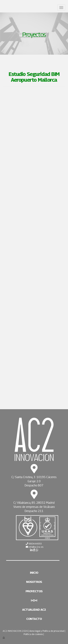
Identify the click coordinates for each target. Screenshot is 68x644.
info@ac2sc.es (36, 547)
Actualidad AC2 (34, 610)
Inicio (34, 573)
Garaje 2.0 (34, 481)
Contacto (34, 619)
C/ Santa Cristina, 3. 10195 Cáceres (34, 477)
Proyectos (34, 591)
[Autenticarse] (4, 638)
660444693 (35, 544)
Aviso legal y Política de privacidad (47, 631)
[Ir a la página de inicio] (2, 8)
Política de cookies (33, 634)
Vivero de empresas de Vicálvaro (34, 507)
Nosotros (34, 582)
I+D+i (34, 600)
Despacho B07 (34, 485)
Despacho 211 (34, 511)
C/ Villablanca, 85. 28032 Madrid (34, 503)
